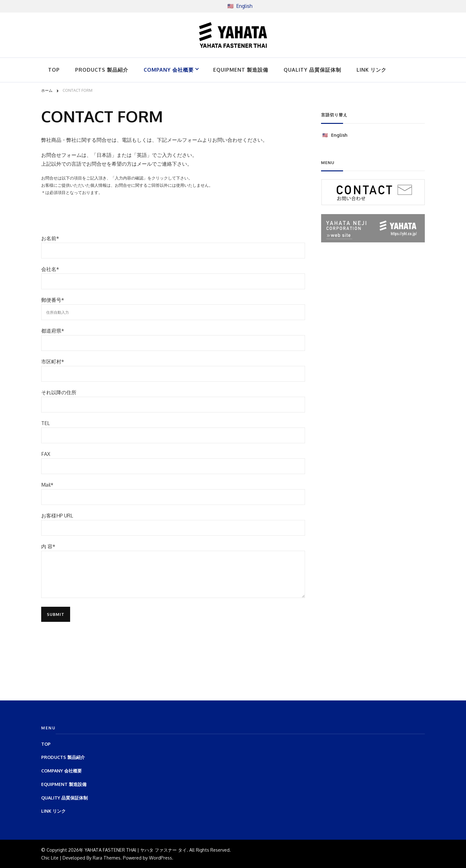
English (244, 6)
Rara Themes (107, 858)
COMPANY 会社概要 (169, 70)
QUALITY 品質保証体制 (312, 70)
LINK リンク (372, 70)
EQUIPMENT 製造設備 (241, 70)
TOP (54, 70)
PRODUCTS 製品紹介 (102, 70)
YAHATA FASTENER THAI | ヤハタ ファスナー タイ (136, 850)
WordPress (161, 858)
